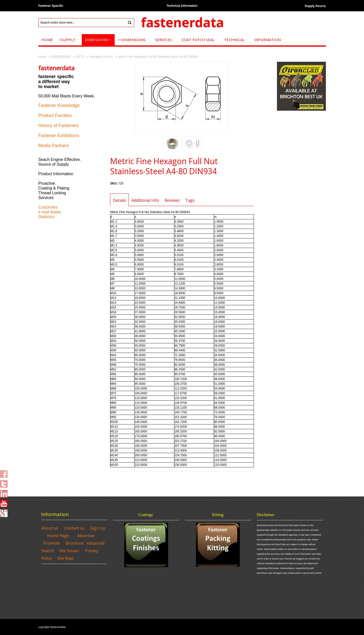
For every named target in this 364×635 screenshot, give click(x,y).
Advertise (86, 536)
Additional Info (145, 200)
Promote (51, 543)
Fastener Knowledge (59, 105)
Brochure (75, 543)
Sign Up (98, 528)
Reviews (172, 200)
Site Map (65, 558)
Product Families (55, 115)
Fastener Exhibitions (59, 136)
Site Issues (69, 551)
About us (50, 528)
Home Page (58, 536)
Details (119, 200)
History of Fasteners (59, 125)
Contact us (74, 528)
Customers (48, 207)
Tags (190, 200)
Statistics (46, 217)
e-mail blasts (50, 212)
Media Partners (54, 146)
